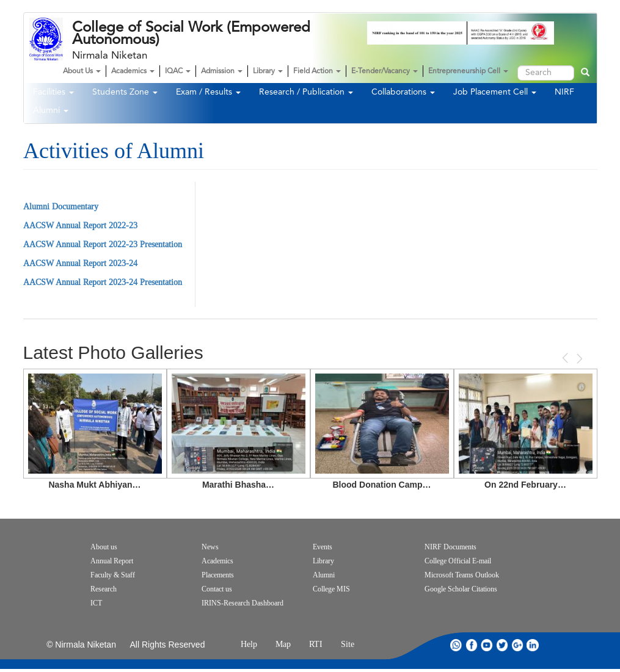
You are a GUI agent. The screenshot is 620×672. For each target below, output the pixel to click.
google (517, 645)
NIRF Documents (450, 547)
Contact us (217, 589)
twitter (502, 645)
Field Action (317, 71)
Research (104, 589)
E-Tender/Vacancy (385, 71)
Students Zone (125, 92)
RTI (316, 644)
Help (249, 644)
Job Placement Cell (495, 92)
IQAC (178, 71)
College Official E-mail (458, 561)
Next (578, 359)
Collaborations (403, 92)
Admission (222, 71)
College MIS (331, 589)
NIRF (564, 92)
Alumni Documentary (61, 207)
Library (268, 71)
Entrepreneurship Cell (468, 71)
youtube (487, 645)
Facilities (53, 92)
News (210, 547)
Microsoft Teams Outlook (462, 575)
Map (283, 644)
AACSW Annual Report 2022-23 (80, 226)
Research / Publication (306, 92)
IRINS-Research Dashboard (243, 603)
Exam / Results (208, 92)
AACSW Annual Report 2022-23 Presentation (103, 244)
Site (348, 644)
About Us (82, 71)
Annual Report (112, 561)
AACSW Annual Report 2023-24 (80, 263)
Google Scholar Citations (461, 589)
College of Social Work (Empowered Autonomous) (191, 34)
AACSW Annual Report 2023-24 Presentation (103, 282)
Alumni (51, 110)
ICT (96, 603)
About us (104, 547)
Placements (218, 575)
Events (323, 547)
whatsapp (456, 645)
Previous (566, 358)
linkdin (533, 645)
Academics (133, 71)
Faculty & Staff (113, 575)
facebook (472, 645)
